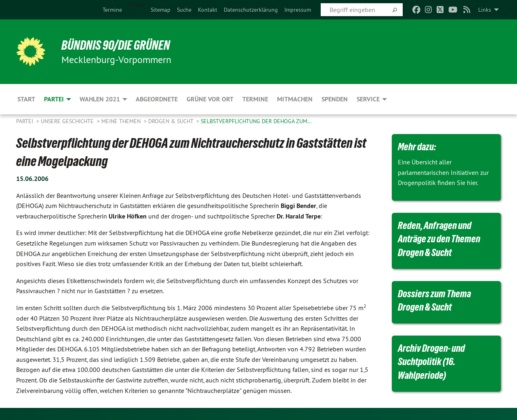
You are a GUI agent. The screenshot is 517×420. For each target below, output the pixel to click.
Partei (25, 121)
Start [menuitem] (26, 99)
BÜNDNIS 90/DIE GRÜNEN (116, 45)
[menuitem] (112, 10)
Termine (112, 10)
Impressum (298, 10)
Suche (184, 10)
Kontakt (208, 10)
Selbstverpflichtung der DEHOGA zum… (256, 121)
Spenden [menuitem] (335, 99)
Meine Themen (122, 121)
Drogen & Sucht (171, 121)
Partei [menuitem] (54, 99)
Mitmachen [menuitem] (295, 99)
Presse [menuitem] (136, 4)
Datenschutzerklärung (251, 10)
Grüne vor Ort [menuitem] (210, 99)
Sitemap (161, 10)
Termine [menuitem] (255, 99)
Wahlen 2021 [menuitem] (100, 99)
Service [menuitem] (368, 99)
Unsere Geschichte (68, 121)
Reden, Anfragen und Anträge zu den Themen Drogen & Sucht (439, 239)
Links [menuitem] (485, 10)
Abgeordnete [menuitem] (157, 99)
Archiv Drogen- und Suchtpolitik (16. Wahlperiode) (431, 362)
